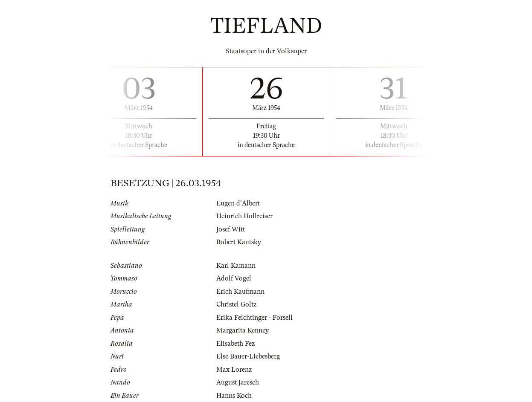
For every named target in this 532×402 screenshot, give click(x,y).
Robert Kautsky (239, 242)
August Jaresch (238, 382)
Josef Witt (231, 229)
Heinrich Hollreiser (244, 216)
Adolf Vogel (234, 278)
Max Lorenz (234, 370)
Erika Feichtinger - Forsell (254, 318)
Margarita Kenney (243, 330)
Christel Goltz (236, 304)
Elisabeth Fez (235, 344)
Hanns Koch (234, 396)
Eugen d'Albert (238, 203)
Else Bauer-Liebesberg (248, 356)
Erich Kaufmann (240, 292)
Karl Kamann (236, 266)
